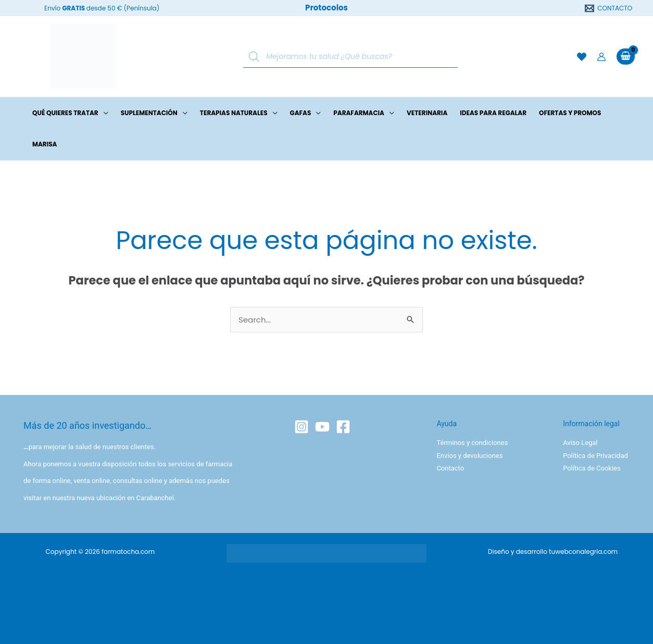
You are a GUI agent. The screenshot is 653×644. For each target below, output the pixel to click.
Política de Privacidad (595, 456)
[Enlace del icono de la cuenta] (601, 57)
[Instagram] (302, 427)
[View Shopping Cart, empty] (626, 57)
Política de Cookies (592, 468)
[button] (103, 113)
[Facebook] (343, 427)
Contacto (450, 468)
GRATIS (73, 8)
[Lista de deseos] (582, 57)
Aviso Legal (580, 443)
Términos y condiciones (472, 443)
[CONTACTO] (609, 8)
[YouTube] (322, 427)
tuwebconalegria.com (583, 552)
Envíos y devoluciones (469, 456)
